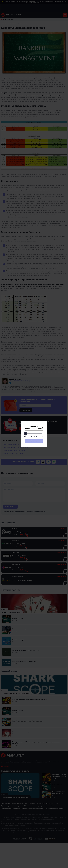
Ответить (34, 441)
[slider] (25, 434)
